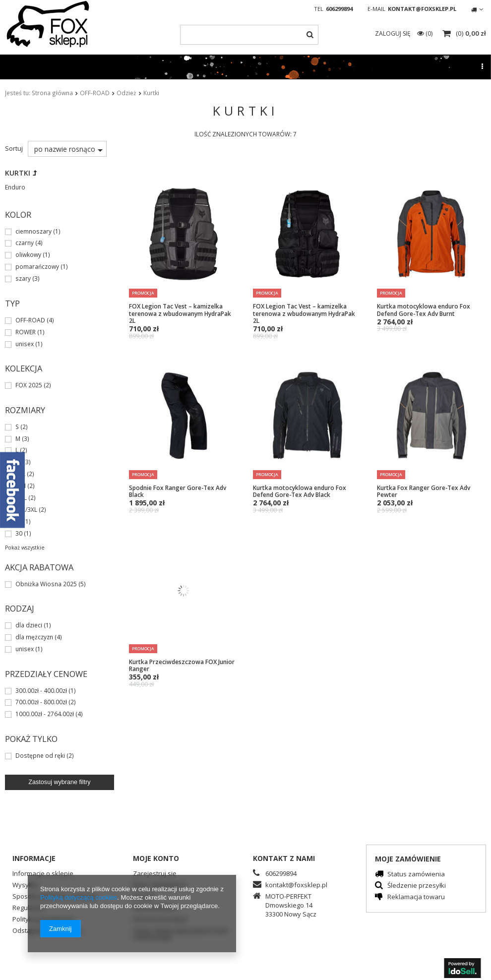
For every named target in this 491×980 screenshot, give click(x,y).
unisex (25, 344)
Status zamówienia (416, 875)
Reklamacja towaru (416, 897)
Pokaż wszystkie (25, 548)
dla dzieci (29, 625)
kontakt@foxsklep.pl (422, 9)
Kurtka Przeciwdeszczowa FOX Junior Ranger (182, 665)
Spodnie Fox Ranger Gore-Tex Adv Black (178, 491)
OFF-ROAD (95, 93)
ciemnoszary (33, 232)
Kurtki (18, 173)
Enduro (15, 187)
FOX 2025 (29, 385)
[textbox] (249, 35)
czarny (25, 243)
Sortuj (14, 149)
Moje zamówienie (408, 859)
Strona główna (52, 93)
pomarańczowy (37, 267)
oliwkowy (28, 255)
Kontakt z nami (284, 858)
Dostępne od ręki (40, 756)
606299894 (339, 9)
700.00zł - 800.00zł (41, 702)
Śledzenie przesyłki (417, 886)
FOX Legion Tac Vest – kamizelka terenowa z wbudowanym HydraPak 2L (180, 313)
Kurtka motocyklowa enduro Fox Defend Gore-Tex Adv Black (300, 491)
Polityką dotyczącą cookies (79, 897)
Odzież (126, 93)
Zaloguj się (394, 33)
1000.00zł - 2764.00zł (45, 714)
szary (23, 279)
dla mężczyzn (34, 637)
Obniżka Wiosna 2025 (46, 584)
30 (19, 534)
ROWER (26, 332)
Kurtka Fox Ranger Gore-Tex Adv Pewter (424, 491)
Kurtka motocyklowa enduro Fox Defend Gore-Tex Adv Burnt (424, 310)
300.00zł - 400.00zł (41, 691)
